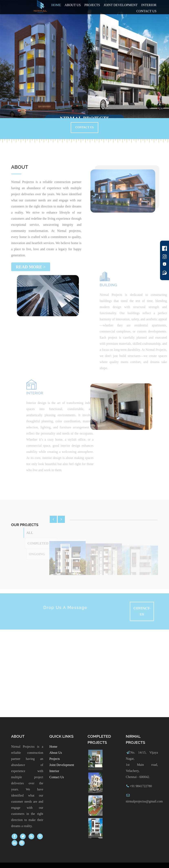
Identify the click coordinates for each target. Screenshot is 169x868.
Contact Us (84, 127)
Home (56, 5)
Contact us (146, 11)
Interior (149, 5)
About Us (73, 5)
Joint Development (120, 5)
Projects (92, 5)
